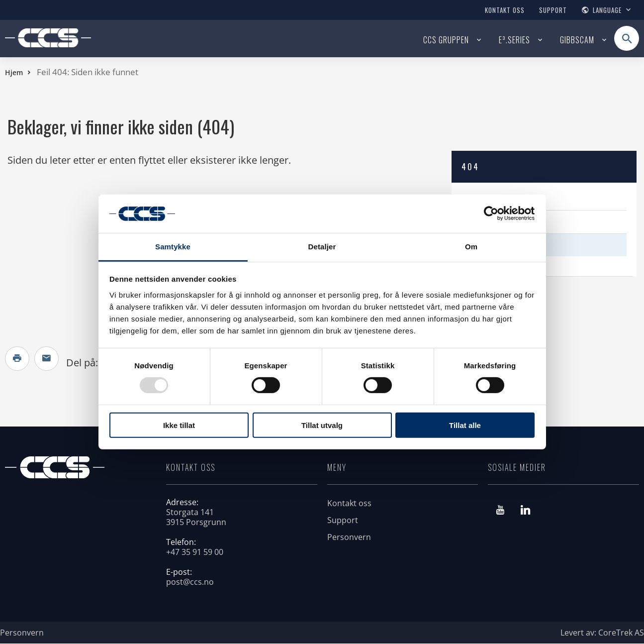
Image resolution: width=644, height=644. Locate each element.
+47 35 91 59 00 (195, 552)
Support (553, 10)
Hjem (14, 72)
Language (607, 10)
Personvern (349, 537)
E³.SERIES (514, 40)
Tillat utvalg (322, 425)
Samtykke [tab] (173, 247)
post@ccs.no (190, 582)
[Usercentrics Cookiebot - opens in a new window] (491, 214)
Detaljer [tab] (322, 247)
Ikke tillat (179, 425)
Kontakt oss (505, 10)
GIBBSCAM (577, 40)
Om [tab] (471, 247)
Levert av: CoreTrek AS (602, 633)
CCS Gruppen (446, 40)
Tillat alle (465, 425)
